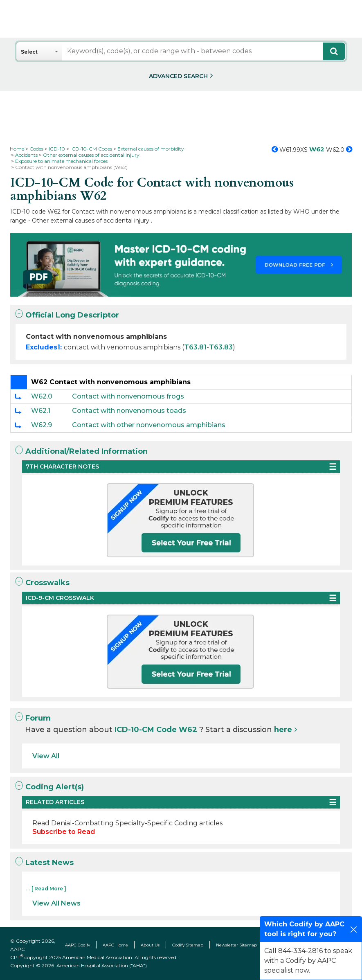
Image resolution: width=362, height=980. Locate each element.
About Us (150, 945)
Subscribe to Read (64, 832)
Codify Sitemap (188, 945)
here (283, 730)
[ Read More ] (49, 889)
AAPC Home (115, 945)
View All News (56, 903)
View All (46, 756)
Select (29, 52)
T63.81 (195, 347)
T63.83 (221, 347)
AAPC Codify (78, 945)
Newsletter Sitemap (236, 945)
